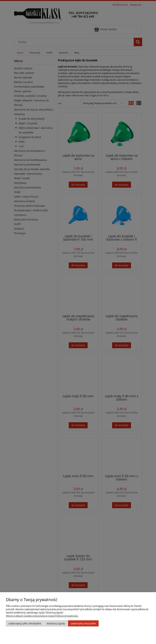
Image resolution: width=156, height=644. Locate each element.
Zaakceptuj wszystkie (83, 623)
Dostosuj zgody (56, 623)
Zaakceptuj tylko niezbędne (25, 623)
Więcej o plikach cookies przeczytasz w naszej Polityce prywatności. (42, 616)
